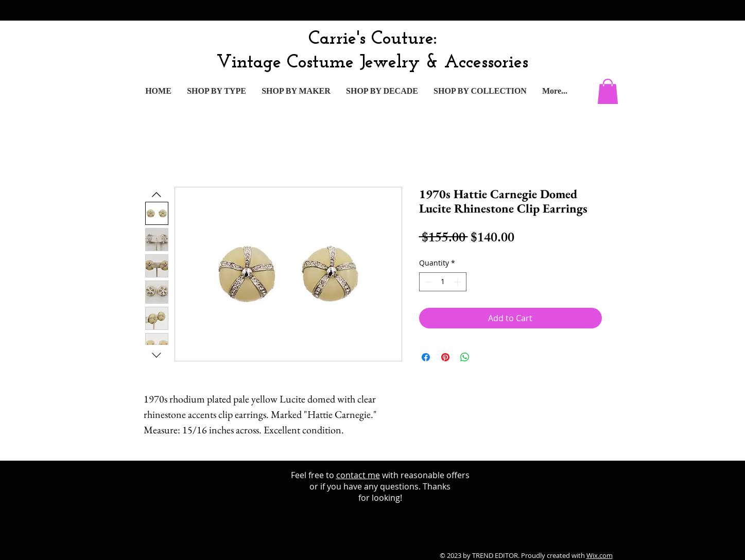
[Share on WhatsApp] (465, 357)
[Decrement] (427, 282)
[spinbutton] (443, 282)
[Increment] (458, 282)
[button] (608, 91)
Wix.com (600, 555)
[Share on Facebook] (426, 357)
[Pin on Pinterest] (445, 357)
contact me (358, 475)
